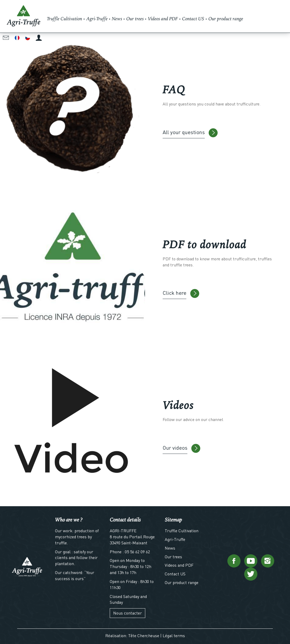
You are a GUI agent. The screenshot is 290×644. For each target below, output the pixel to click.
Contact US (175, 574)
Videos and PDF (179, 565)
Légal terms (174, 635)
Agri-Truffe (175, 539)
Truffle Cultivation (182, 531)
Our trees (173, 557)
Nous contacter (127, 613)
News (170, 548)
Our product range (182, 582)
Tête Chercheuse (144, 635)
